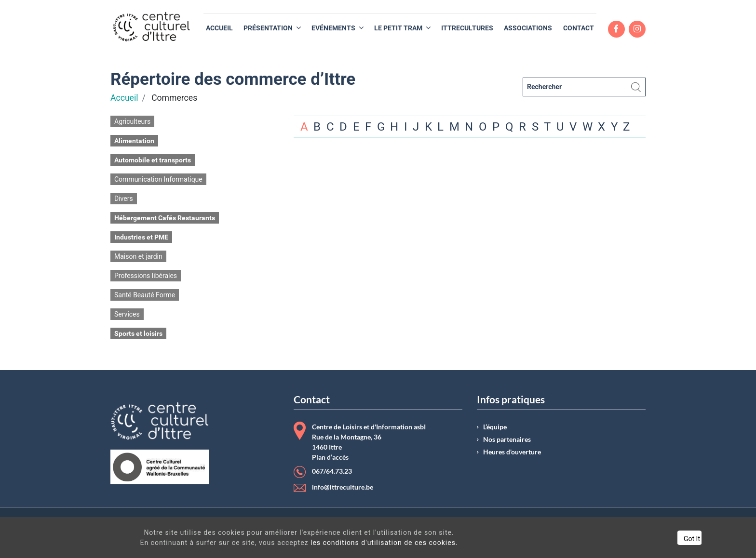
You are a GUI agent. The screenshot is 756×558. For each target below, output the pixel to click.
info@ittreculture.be (343, 487)
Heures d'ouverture (512, 452)
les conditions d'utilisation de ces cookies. (369, 543)
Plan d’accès (330, 457)
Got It (655, 539)
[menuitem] (219, 28)
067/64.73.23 (332, 471)
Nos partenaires (507, 439)
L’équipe (495, 427)
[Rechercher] (584, 87)
